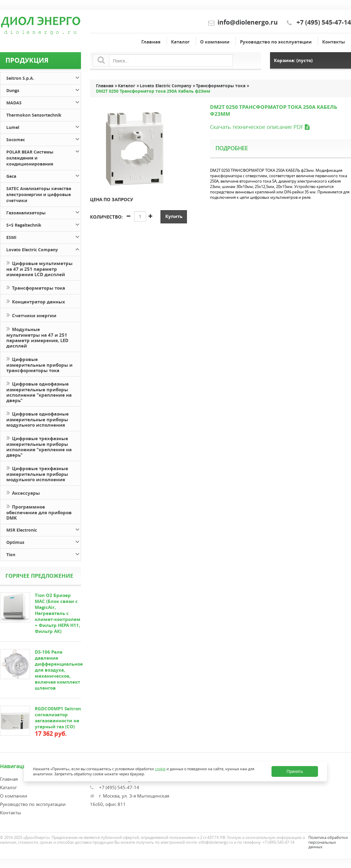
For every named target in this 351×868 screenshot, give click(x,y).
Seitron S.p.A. (43, 77)
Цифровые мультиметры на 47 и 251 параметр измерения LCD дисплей (39, 268)
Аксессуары (23, 492)
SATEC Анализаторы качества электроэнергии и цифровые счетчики (39, 194)
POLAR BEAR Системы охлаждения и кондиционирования (43, 157)
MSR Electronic (43, 529)
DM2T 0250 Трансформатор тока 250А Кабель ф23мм (153, 91)
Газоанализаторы (43, 212)
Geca (43, 175)
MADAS (43, 102)
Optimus (43, 541)
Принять (295, 771)
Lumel (43, 126)
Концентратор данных (36, 301)
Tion (43, 554)
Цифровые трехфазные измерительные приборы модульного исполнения (37, 473)
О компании (215, 42)
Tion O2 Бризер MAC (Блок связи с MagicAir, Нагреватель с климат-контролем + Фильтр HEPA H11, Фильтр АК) (58, 613)
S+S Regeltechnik (43, 224)
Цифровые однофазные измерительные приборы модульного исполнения (37, 419)
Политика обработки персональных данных (328, 842)
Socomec (43, 139)
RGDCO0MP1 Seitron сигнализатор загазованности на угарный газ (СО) (58, 718)
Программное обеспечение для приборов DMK (39, 512)
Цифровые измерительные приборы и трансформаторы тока (39, 364)
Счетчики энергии (31, 315)
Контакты (334, 42)
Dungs (43, 89)
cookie (160, 769)
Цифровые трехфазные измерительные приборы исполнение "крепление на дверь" (39, 446)
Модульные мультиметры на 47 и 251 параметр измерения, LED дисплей (37, 337)
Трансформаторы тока (36, 287)
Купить (174, 216)
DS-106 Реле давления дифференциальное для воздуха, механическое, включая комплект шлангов (59, 670)
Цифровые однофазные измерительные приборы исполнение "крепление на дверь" (39, 392)
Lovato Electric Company (43, 249)
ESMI (43, 236)
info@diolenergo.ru (248, 22)
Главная (151, 42)
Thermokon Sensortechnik (34, 115)
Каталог (180, 42)
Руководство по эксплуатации (276, 42)
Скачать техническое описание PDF (260, 127)
